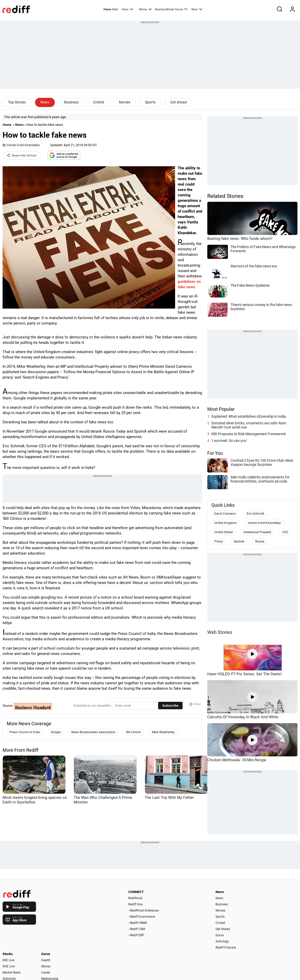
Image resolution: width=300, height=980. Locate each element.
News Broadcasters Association (93, 732)
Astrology (222, 941)
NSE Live (9, 966)
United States (224, 532)
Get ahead (178, 102)
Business (71, 102)
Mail (115, 9)
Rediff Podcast (226, 948)
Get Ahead (223, 929)
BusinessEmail (165, 9)
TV (186, 9)
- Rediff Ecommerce (142, 917)
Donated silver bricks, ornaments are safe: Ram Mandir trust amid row (249, 425)
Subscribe (170, 706)
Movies (125, 102)
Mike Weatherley (163, 732)
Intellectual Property (258, 532)
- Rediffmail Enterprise (143, 911)
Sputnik (239, 541)
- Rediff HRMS (138, 923)
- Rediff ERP (136, 935)
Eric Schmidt (255, 514)
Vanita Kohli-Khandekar (23, 145)
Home (107, 9)
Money (145, 9)
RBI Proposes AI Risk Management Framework (249, 434)
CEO (285, 532)
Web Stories (220, 632)
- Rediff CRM (137, 929)
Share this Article (22, 155)
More (197, 9)
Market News (12, 973)
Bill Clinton (134, 732)
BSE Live (8, 960)
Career (46, 973)
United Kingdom (226, 523)
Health (46, 960)
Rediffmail (135, 898)
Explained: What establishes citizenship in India (249, 416)
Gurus (179, 9)
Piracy (219, 541)
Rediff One (135, 904)
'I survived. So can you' (229, 441)
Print (195, 704)
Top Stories (17, 102)
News (127, 9)
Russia (260, 541)
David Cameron (225, 514)
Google (56, 732)
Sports (150, 102)
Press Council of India (25, 732)
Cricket (99, 102)
